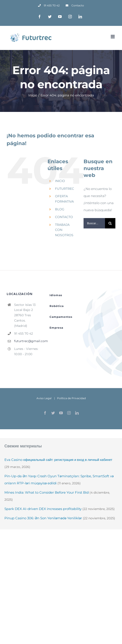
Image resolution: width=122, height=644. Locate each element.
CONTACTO (64, 217)
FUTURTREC (65, 189)
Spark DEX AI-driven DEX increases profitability (43, 509)
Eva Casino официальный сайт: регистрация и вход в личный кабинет (58, 460)
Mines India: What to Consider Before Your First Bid (47, 492)
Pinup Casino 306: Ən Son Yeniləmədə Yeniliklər (43, 518)
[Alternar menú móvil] (113, 37)
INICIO (60, 181)
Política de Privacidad (71, 398)
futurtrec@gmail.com (26, 341)
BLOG (60, 209)
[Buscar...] (94, 223)
